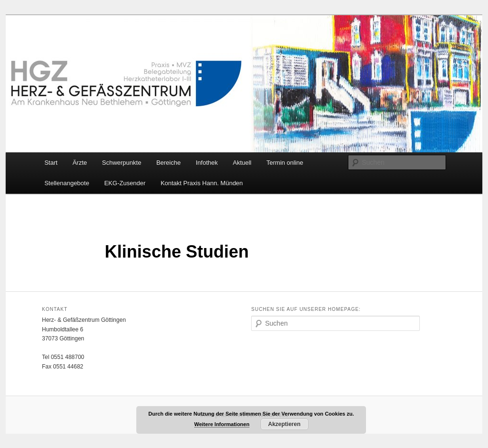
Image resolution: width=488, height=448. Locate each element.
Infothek (207, 163)
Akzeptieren (284, 424)
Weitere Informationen (222, 424)
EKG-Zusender (125, 183)
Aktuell (242, 163)
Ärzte (80, 163)
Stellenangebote (67, 183)
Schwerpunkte (122, 163)
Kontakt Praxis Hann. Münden (202, 183)
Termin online (285, 163)
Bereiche (168, 163)
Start (51, 163)
